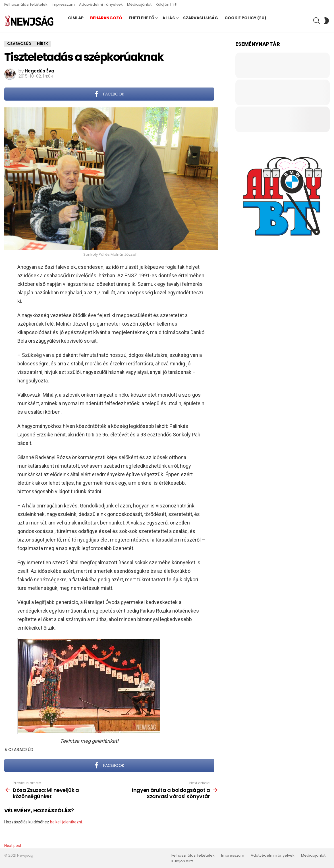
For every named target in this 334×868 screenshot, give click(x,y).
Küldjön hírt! (167, 4)
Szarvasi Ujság (201, 18)
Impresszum (63, 4)
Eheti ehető (142, 18)
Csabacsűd (21, 750)
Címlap (76, 18)
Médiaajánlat (139, 4)
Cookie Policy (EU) (245, 18)
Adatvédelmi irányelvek (101, 4)
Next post (13, 846)
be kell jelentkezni (66, 822)
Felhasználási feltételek (26, 4)
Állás (169, 18)
